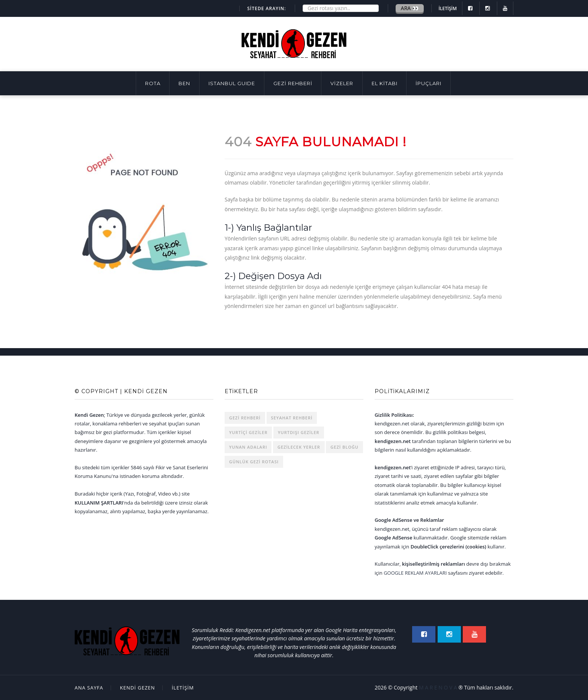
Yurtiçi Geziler (248, 432)
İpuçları (428, 83)
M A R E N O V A (438, 687)
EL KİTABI (385, 83)
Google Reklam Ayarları (415, 573)
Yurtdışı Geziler (299, 432)
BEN (184, 83)
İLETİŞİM (448, 8)
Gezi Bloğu (344, 447)
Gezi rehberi (245, 418)
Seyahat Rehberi (292, 418)
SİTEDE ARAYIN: (266, 8)
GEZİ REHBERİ (293, 83)
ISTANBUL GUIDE (232, 83)
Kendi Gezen (138, 688)
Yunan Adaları (248, 447)
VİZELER (342, 83)
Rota (153, 83)
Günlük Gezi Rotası (254, 462)
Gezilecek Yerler (299, 447)
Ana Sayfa (89, 688)
